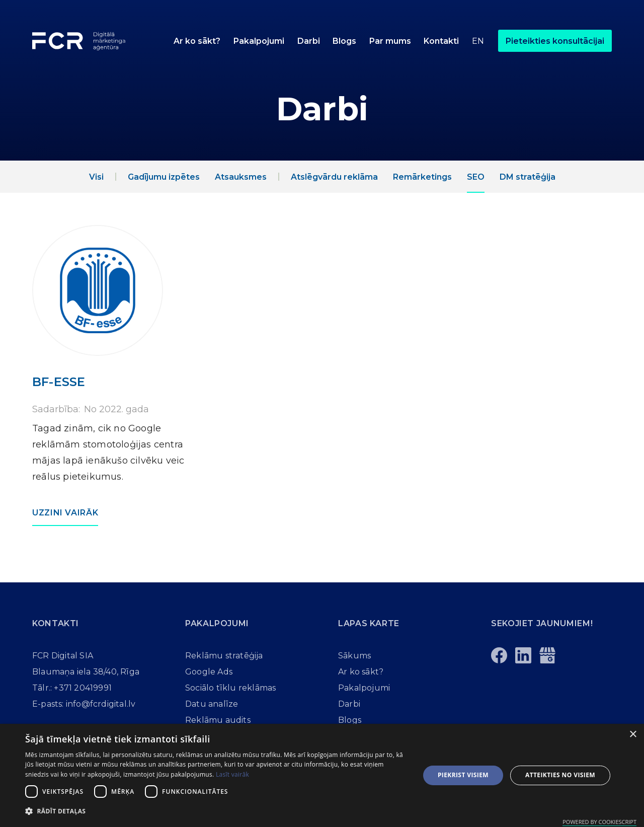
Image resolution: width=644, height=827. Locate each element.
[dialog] (322, 775)
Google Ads (209, 672)
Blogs (344, 41)
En (478, 41)
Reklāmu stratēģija (224, 656)
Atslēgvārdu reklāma (334, 177)
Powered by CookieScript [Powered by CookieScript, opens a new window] (599, 822)
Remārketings (422, 177)
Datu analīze (212, 704)
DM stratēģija (528, 177)
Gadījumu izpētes (164, 177)
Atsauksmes (241, 177)
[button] (259, 41)
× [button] (633, 735)
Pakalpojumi (259, 41)
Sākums (354, 656)
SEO (476, 177)
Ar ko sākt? (197, 41)
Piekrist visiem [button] (463, 775)
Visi (96, 177)
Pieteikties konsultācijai (555, 41)
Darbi (309, 41)
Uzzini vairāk (65, 513)
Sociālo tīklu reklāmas (230, 688)
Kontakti (441, 41)
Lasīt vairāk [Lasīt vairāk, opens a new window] (232, 774)
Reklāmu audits (218, 720)
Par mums (390, 41)
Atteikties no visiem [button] (560, 775)
